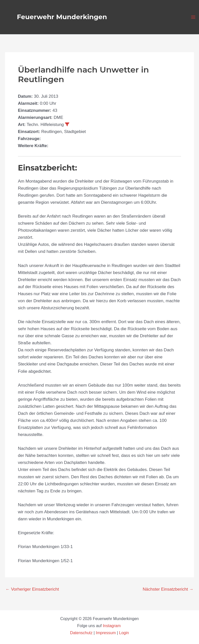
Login (124, 633)
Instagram (112, 626)
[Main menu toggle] (193, 17)
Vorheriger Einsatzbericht (32, 589)
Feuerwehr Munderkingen (62, 17)
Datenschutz (82, 633)
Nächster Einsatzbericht (168, 589)
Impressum (106, 633)
